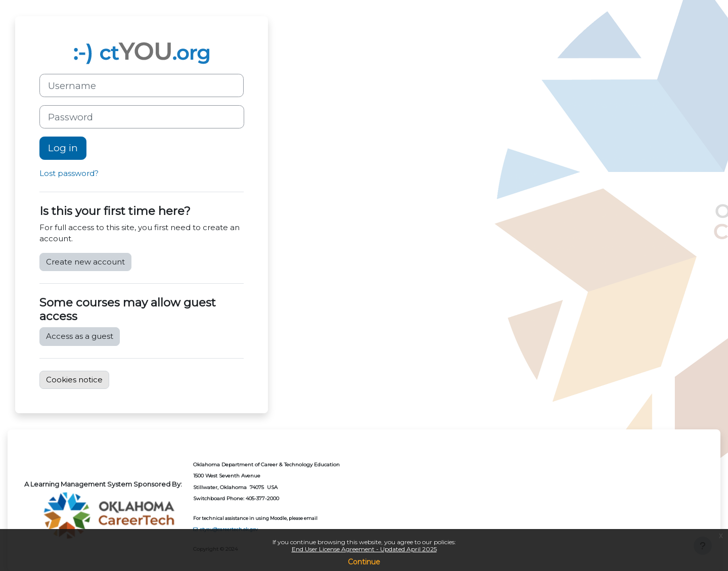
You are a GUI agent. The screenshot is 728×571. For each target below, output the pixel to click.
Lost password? (69, 173)
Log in (63, 148)
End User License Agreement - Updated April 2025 (364, 549)
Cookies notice (74, 380)
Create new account (85, 262)
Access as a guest (80, 336)
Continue (364, 562)
